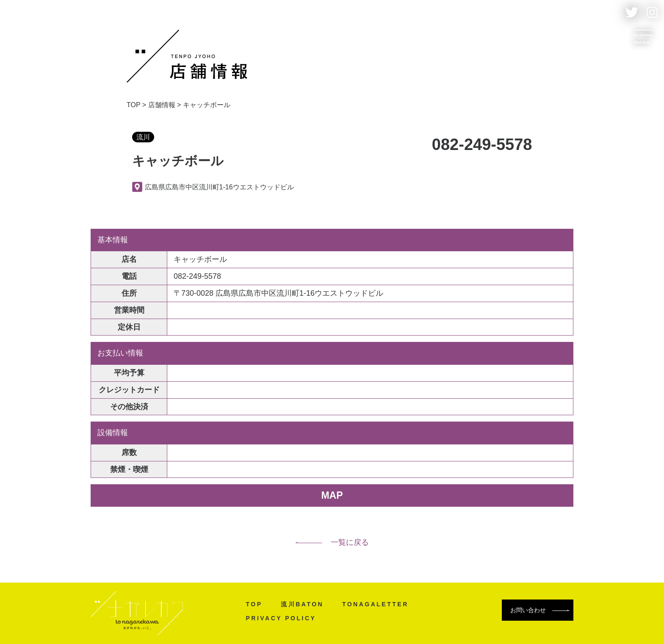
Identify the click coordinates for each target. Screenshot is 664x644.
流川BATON (300, 604)
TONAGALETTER (373, 604)
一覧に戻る (332, 542)
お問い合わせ (540, 610)
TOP (251, 604)
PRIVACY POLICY (278, 618)
